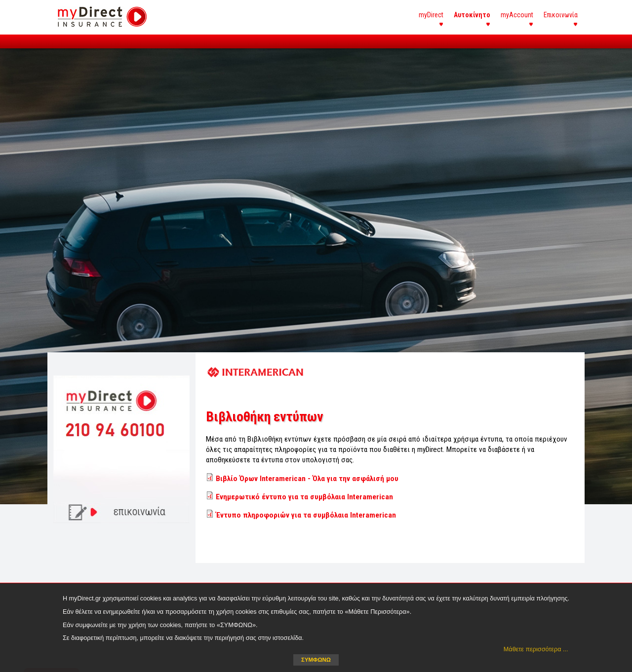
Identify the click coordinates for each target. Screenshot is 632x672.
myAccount (517, 15)
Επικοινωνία (561, 15)
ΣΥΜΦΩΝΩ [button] (316, 660)
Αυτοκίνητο (472, 15)
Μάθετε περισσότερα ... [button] (536, 649)
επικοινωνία (139, 511)
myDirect (431, 15)
